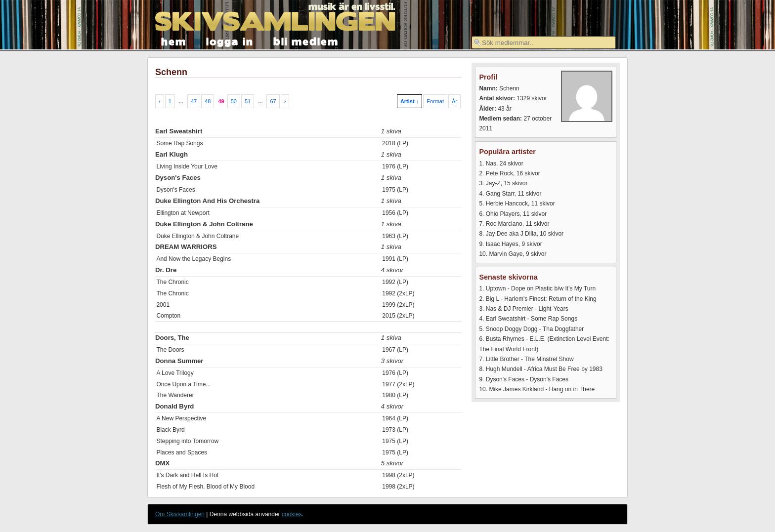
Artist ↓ (409, 101)
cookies (292, 514)
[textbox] (544, 42)
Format (435, 101)
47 (194, 101)
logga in (230, 41)
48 (208, 101)
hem (174, 41)
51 (248, 101)
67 (273, 101)
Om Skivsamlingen (180, 514)
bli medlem (306, 41)
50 (234, 101)
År (454, 101)
